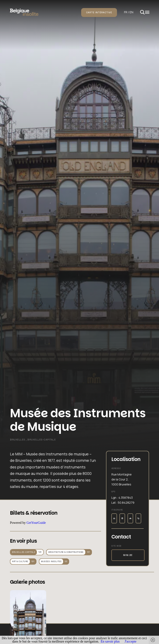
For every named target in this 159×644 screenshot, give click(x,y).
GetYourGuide (36, 523)
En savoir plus (110, 641)
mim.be (128, 555)
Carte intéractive (99, 12)
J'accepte (131, 641)
